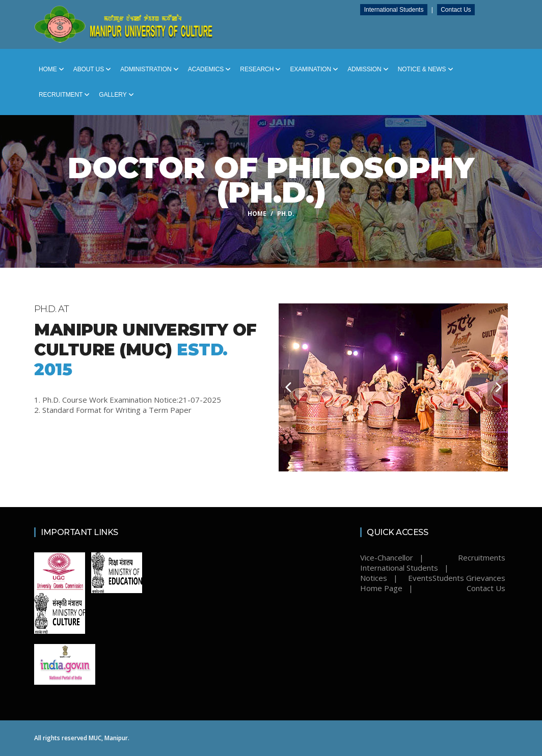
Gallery (116, 95)
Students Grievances (469, 578)
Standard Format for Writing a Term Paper (117, 410)
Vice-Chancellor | (392, 557)
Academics (210, 69)
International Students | (404, 568)
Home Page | (387, 588)
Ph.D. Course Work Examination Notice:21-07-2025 (132, 400)
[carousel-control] (289, 387)
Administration (150, 69)
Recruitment (64, 95)
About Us (92, 69)
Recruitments (482, 557)
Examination (314, 69)
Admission (368, 69)
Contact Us (457, 10)
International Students (396, 10)
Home (51, 69)
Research (260, 69)
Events (420, 578)
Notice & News (426, 69)
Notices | (379, 578)
